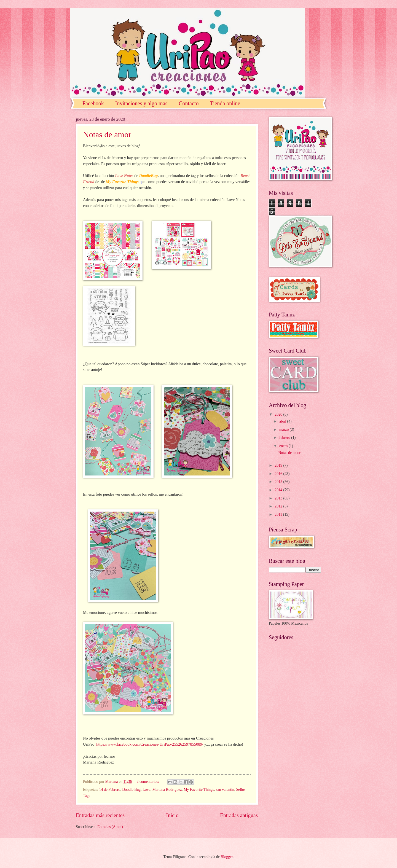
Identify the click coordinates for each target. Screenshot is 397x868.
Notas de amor (107, 134)
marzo (285, 430)
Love (146, 790)
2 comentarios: (148, 782)
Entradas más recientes (100, 815)
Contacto (189, 103)
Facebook (93, 103)
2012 (279, 506)
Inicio (172, 815)
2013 (279, 498)
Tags (87, 796)
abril (283, 421)
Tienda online (225, 103)
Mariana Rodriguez (167, 790)
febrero (285, 438)
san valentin (225, 790)
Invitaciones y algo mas (141, 103)
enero (284, 446)
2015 (279, 482)
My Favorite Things (199, 790)
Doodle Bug (131, 790)
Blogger (227, 857)
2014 (279, 490)
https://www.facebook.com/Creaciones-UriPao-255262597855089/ (150, 744)
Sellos (241, 790)
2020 (279, 414)
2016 (279, 474)
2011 (279, 514)
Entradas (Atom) (110, 827)
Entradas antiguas (239, 815)
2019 (279, 465)
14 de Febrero (110, 790)
